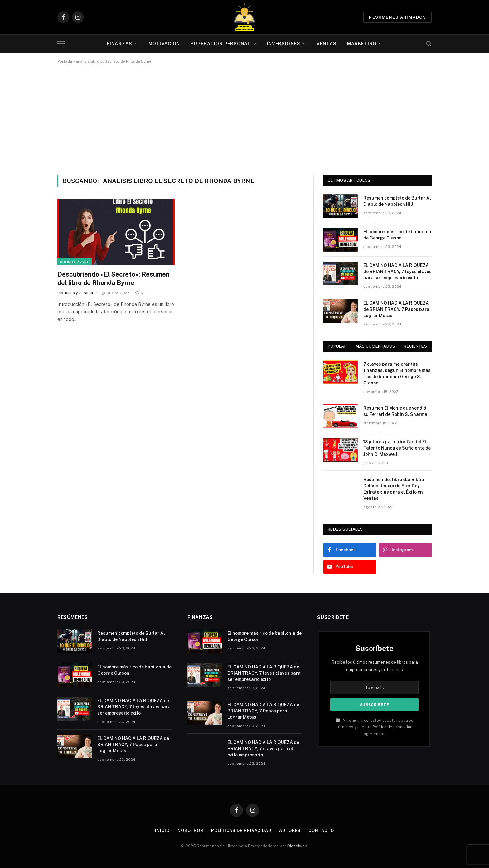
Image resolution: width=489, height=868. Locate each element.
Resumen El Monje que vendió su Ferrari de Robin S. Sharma (395, 411)
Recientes (415, 346)
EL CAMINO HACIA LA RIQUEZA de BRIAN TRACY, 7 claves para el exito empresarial (263, 749)
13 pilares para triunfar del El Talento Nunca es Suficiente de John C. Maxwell (397, 448)
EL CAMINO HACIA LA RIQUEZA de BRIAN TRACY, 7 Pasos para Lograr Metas (396, 309)
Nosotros (190, 830)
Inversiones (284, 44)
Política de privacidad (393, 727)
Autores (290, 830)
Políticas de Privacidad (241, 830)
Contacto (321, 830)
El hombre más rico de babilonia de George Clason (397, 235)
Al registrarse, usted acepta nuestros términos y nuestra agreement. (375, 727)
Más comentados (375, 346)
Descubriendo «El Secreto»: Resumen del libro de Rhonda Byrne (114, 279)
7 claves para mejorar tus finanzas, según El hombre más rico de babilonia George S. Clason (397, 374)
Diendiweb (297, 846)
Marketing (362, 44)
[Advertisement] (244, 118)
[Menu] (61, 44)
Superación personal (220, 44)
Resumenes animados (397, 17)
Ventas (327, 44)
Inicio (162, 830)
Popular (337, 346)
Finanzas (120, 44)
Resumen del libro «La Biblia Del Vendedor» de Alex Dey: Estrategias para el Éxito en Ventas (394, 489)
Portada (65, 61)
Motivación (164, 44)
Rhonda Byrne (75, 262)
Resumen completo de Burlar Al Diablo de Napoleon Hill (397, 201)
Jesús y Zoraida (79, 293)
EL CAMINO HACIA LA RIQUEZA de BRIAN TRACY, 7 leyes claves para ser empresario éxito (397, 272)
